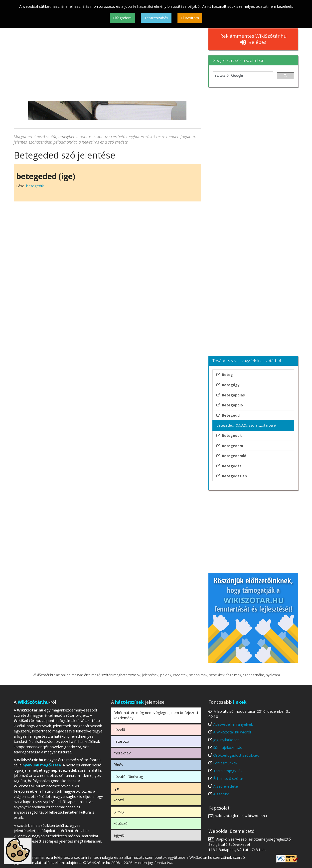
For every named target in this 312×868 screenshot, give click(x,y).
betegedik (35, 186)
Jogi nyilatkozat (226, 740)
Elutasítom (190, 18)
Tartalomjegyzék (228, 771)
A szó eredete (226, 786)
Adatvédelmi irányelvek (233, 724)
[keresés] (242, 76)
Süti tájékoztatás (228, 747)
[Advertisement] (107, 63)
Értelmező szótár (228, 778)
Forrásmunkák (225, 763)
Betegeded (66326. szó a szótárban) (246, 425)
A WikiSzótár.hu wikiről (232, 732)
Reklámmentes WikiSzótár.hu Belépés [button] (253, 39)
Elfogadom (122, 18)
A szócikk (221, 794)
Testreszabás (156, 18)
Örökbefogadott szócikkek (236, 755)
